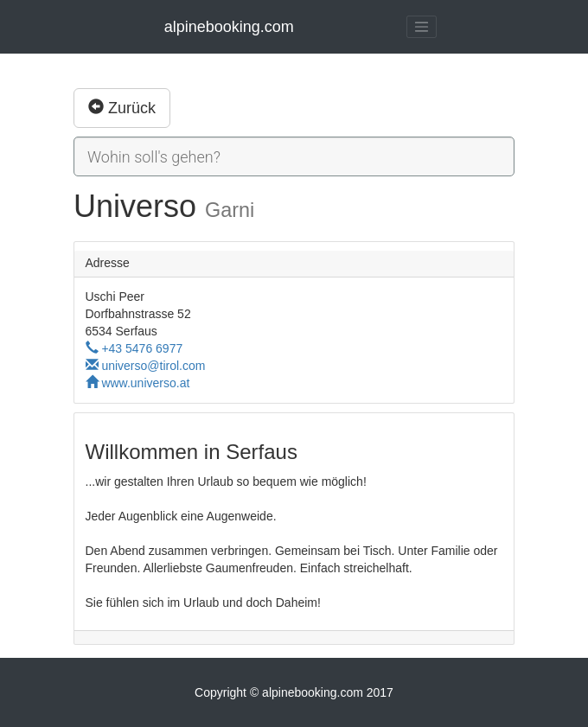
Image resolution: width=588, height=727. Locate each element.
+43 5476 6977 (134, 348)
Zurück (122, 108)
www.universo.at (138, 383)
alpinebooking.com (229, 27)
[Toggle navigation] (422, 27)
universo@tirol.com (146, 366)
